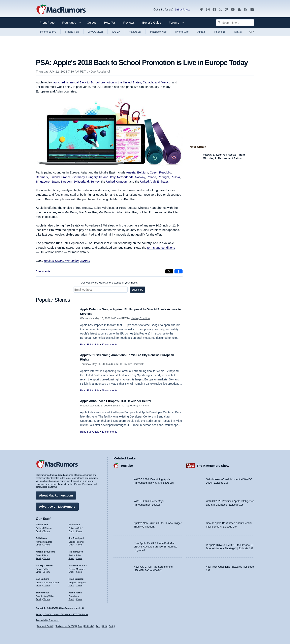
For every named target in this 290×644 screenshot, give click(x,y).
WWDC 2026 (96, 32)
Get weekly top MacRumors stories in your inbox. (109, 283)
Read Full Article (90, 344)
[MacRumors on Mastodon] (226, 10)
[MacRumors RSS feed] (246, 10)
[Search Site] (235, 23)
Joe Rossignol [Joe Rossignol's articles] (76, 537)
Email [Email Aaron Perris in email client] (71, 598)
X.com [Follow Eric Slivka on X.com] (79, 530)
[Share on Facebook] (179, 271)
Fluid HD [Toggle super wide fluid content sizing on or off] (88, 626)
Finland (55, 177)
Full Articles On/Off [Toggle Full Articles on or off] (65, 626)
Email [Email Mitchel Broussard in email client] (39, 557)
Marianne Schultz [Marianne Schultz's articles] (78, 564)
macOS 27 (135, 32)
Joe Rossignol (100, 71)
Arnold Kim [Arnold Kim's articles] (42, 523)
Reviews (129, 22)
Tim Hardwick (136, 364)
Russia (175, 177)
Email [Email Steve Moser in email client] (39, 598)
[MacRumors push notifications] (239, 10)
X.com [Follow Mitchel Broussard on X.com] (47, 557)
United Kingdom (117, 181)
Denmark (42, 177)
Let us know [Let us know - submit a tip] (182, 9)
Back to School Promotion (61, 261)
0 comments (43, 271)
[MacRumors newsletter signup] (252, 10)
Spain (55, 181)
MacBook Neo (158, 32)
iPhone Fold (72, 32)
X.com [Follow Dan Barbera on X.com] (47, 584)
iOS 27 (116, 32)
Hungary (92, 177)
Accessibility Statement (47, 620)
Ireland (104, 177)
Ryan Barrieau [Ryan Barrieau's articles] (76, 578)
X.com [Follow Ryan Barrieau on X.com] (79, 584)
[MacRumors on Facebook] (214, 10)
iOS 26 (238, 32)
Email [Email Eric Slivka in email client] (71, 530)
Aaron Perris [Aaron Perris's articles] (75, 591)
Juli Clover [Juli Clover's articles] (41, 537)
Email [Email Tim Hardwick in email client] (71, 557)
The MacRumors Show (213, 464)
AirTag (201, 32)
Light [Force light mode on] (104, 626)
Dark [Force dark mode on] (111, 626)
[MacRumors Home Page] (61, 10)
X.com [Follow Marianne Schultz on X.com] (79, 570)
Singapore (43, 181)
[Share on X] (169, 271)
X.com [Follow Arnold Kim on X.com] (47, 530)
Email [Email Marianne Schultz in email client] (71, 570)
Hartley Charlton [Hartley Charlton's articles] (44, 564)
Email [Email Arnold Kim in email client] (39, 530)
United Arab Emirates (154, 181)
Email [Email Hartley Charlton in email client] (39, 570)
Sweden (66, 181)
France (66, 177)
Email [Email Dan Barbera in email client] (39, 584)
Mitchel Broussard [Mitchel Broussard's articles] (45, 550)
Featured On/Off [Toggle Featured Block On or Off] (45, 626)
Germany (79, 177)
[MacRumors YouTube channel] (233, 10)
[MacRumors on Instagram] (208, 10)
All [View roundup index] (252, 32)
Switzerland (81, 181)
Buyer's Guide (152, 22)
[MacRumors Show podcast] (201, 10)
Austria (131, 172)
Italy (113, 177)
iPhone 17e (182, 32)
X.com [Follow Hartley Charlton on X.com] (47, 570)
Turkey (95, 181)
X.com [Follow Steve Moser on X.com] (47, 598)
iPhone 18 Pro (48, 32)
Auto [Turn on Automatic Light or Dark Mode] (98, 626)
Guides (92, 22)
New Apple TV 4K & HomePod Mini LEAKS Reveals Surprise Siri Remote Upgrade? (155, 545)
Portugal (163, 177)
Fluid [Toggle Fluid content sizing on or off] (80, 626)
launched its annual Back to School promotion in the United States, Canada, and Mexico (111, 82)
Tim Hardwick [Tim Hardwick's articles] (76, 550)
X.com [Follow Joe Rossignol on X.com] (79, 543)
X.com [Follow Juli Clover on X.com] (47, 543)
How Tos (110, 22)
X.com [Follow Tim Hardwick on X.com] (79, 557)
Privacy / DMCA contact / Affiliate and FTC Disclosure (62, 614)
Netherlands (125, 177)
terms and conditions (161, 248)
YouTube (127, 464)
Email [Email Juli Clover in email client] (39, 543)
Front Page (47, 22)
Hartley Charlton (140, 318)
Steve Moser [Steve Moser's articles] (42, 591)
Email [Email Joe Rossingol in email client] (71, 543)
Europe (85, 261)
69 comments (109, 390)
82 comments (109, 344)
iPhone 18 (220, 32)
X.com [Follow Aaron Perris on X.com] (79, 598)
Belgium (143, 172)
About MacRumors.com (56, 494)
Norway (140, 177)
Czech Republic (160, 172)
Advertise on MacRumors (57, 505)
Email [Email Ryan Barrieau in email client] (71, 584)
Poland (151, 177)
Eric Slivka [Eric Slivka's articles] (74, 523)
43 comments (109, 432)
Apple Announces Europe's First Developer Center (121, 401)
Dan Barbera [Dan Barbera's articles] (42, 578)
